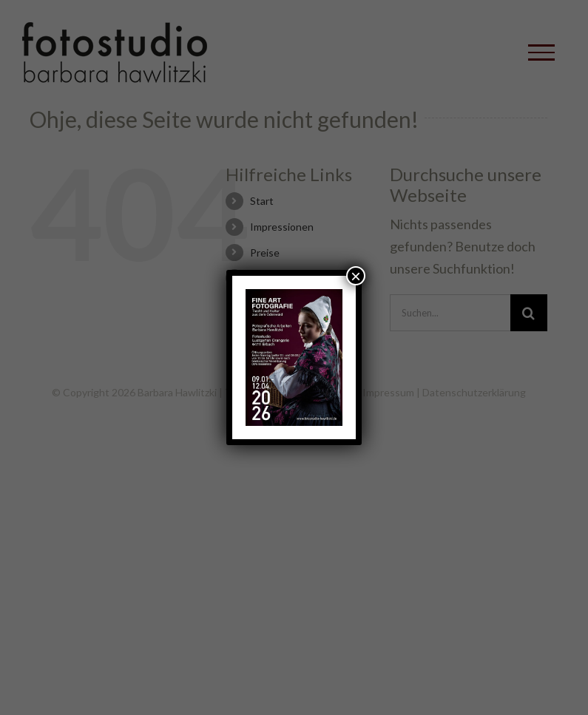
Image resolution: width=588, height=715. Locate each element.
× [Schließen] (356, 276)
